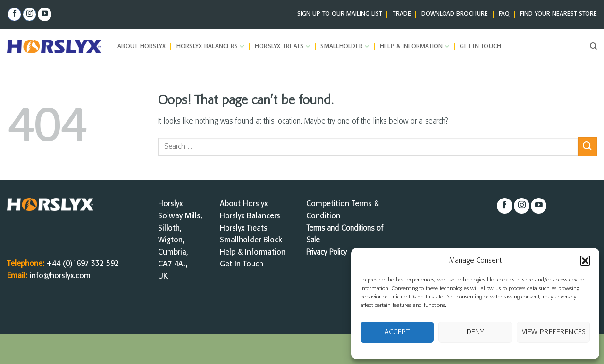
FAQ (504, 14)
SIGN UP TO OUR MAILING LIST (340, 14)
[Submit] (587, 146)
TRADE (402, 14)
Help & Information (415, 46)
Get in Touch (480, 46)
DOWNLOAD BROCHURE (455, 14)
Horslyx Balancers (210, 46)
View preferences (554, 332)
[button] (585, 261)
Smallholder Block (251, 240)
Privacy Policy (327, 252)
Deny (475, 332)
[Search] (593, 46)
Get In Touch (242, 264)
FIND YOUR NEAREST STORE (558, 14)
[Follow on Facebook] (14, 15)
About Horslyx (142, 46)
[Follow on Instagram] (29, 15)
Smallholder (345, 46)
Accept (397, 332)
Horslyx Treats (282, 46)
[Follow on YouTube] (45, 15)
